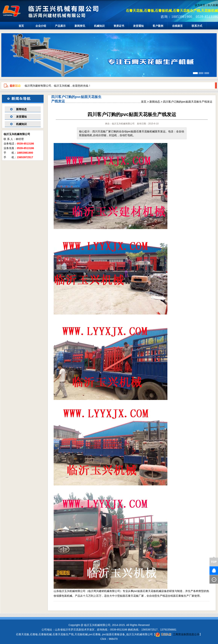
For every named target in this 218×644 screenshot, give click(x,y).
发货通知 (138, 26)
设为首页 (200, 5)
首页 (21, 26)
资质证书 (119, 26)
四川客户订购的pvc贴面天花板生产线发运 (188, 102)
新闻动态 (21, 109)
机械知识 (99, 26)
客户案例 (158, 26)
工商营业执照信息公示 (177, 634)
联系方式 (197, 26)
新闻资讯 (80, 26)
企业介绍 (41, 26)
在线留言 (177, 26)
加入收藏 (213, 5)
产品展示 (60, 26)
